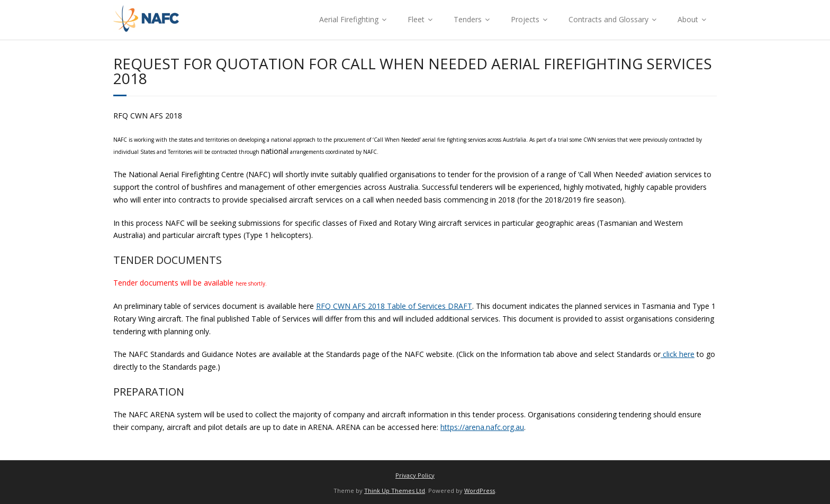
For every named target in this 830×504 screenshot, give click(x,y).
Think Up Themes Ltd (395, 491)
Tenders (468, 19)
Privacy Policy (415, 475)
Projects (525, 19)
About (688, 19)
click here (678, 354)
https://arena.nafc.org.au (482, 427)
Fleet (416, 19)
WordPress (480, 491)
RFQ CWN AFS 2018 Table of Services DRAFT (394, 306)
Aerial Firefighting (349, 19)
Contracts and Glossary (608, 19)
